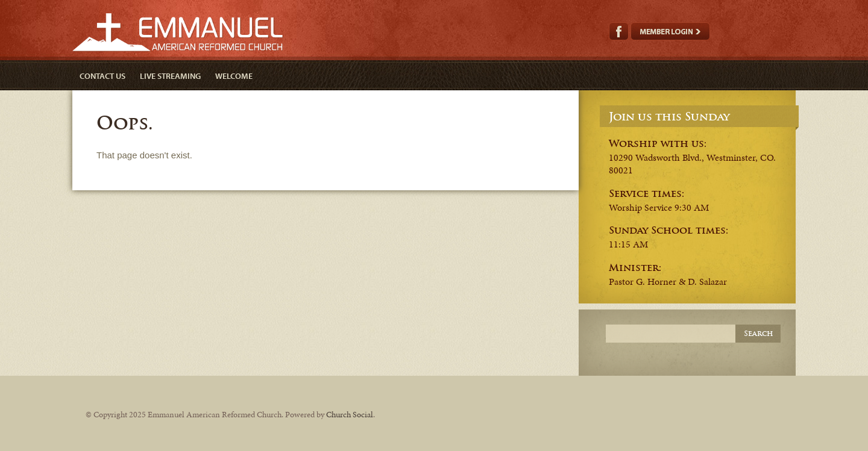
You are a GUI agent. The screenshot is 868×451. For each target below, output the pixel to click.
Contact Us (102, 76)
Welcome (234, 76)
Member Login (670, 31)
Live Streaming (170, 76)
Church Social (350, 415)
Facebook (619, 31)
